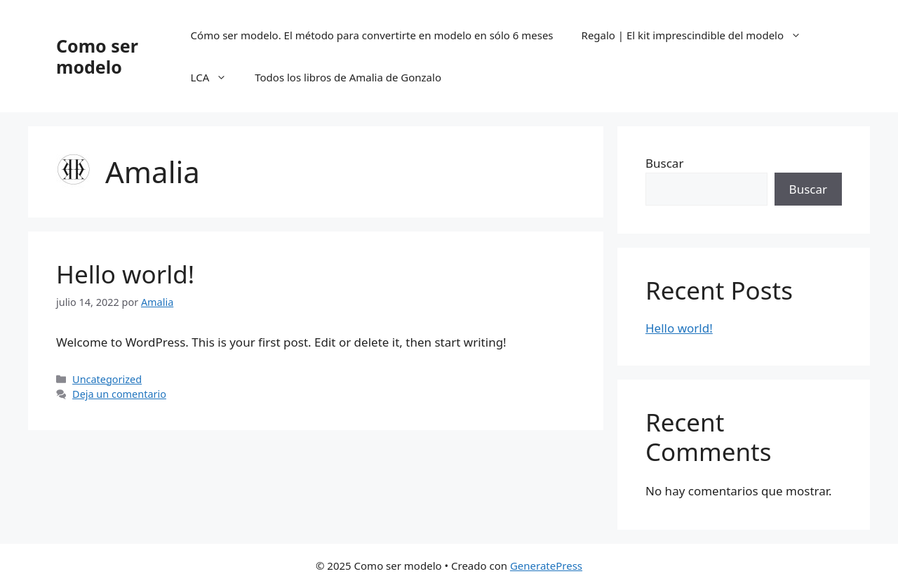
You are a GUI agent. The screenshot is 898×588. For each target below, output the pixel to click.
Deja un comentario (119, 394)
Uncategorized (107, 379)
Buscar (664, 163)
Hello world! (125, 274)
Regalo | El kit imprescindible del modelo (698, 35)
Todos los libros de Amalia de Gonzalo (348, 77)
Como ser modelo (97, 56)
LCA (216, 77)
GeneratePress (546, 566)
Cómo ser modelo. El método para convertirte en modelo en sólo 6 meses (372, 35)
